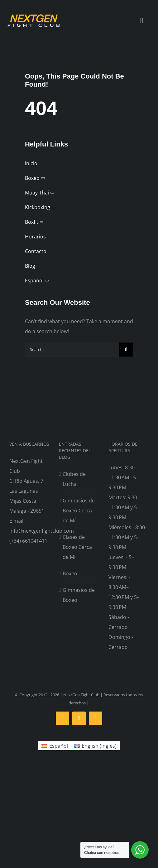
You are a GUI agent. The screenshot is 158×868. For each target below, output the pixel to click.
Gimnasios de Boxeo (79, 595)
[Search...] (72, 350)
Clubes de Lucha (74, 479)
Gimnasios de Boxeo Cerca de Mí (79, 511)
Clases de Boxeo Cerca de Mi (77, 547)
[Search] (126, 350)
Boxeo (70, 573)
